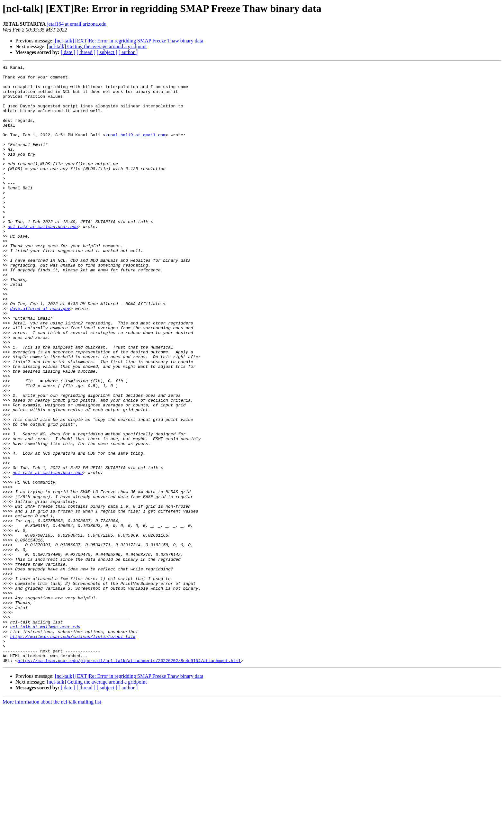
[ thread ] (86, 52)
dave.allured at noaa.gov (40, 358)
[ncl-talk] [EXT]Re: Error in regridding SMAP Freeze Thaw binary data (129, 41)
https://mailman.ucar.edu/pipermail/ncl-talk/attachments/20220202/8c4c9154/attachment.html (129, 780)
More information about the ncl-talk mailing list (52, 821)
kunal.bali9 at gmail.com (135, 149)
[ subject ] (107, 52)
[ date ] (68, 52)
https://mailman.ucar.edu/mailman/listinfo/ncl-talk (73, 751)
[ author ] (128, 52)
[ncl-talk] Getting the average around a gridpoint (97, 46)
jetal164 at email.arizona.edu (77, 24)
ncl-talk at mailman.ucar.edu (43, 259)
